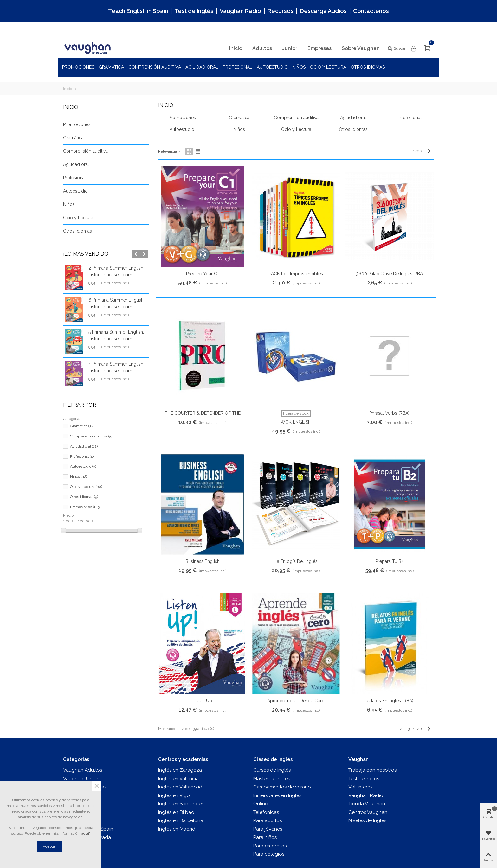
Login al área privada (87, 837)
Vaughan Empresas (85, 787)
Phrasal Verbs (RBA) (389, 413)
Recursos (281, 11)
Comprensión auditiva (155, 67)
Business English (203, 561)
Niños (299, 67)
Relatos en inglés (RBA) (390, 701)
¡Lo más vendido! (86, 254)
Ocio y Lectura (328, 67)
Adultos (262, 48)
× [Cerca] (97, 786)
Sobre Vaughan (361, 48)
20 (420, 729)
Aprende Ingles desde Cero (296, 701)
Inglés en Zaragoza (180, 770)
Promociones (78, 67)
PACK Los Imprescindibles (296, 274)
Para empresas (270, 846)
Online (261, 804)
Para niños (265, 837)
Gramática (111, 67)
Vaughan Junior (81, 779)
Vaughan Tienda (82, 804)
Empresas (319, 48)
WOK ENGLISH (296, 422)
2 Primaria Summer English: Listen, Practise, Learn (116, 271)
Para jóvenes (268, 829)
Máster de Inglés (272, 779)
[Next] (429, 151)
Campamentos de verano (282, 787)
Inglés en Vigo (174, 795)
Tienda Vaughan (367, 804)
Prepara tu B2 (390, 561)
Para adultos (268, 820)
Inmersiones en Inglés (277, 795)
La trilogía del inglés (296, 561)
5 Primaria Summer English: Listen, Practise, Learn (116, 335)
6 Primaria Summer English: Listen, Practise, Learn (116, 303)
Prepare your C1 (203, 274)
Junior (290, 48)
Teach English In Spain (88, 829)
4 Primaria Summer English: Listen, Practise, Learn (116, 367)
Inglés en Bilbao (176, 812)
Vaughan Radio (240, 11)
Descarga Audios (323, 11)
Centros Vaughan (368, 812)
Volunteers (360, 787)
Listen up (202, 701)
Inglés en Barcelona (181, 820)
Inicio (236, 48)
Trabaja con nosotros (372, 770)
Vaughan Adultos (83, 770)
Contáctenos (371, 11)
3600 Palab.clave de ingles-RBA (389, 274)
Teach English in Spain (138, 11)
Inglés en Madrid (177, 829)
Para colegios (269, 854)
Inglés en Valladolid (180, 787)
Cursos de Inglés (272, 770)
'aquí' (85, 833)
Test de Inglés (194, 11)
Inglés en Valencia (178, 779)
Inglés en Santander (181, 804)
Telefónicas (266, 812)
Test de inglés (78, 812)
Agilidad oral (202, 67)
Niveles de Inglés (367, 820)
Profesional (238, 67)
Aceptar (49, 846)
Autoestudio (272, 67)
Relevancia (170, 151)
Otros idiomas (368, 67)
